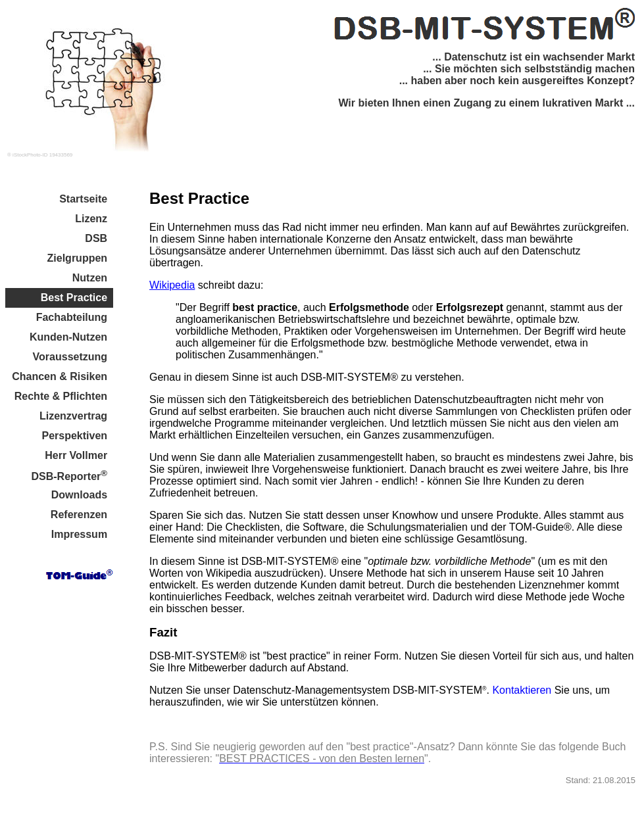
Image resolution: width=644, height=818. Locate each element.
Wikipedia (172, 285)
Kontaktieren (522, 690)
